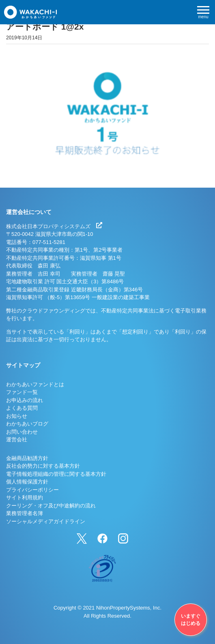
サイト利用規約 (25, 497)
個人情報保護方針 (27, 482)
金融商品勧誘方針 (27, 458)
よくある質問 (22, 408)
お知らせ (17, 416)
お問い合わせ (22, 432)
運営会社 (17, 440)
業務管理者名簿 (25, 513)
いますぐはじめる (191, 620)
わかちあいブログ (27, 424)
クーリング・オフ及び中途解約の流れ (51, 506)
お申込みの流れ (25, 400)
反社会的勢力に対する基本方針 (43, 466)
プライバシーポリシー (32, 490)
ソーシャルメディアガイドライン (46, 521)
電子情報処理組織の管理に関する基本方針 (56, 474)
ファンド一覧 (22, 392)
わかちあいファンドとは (35, 384)
